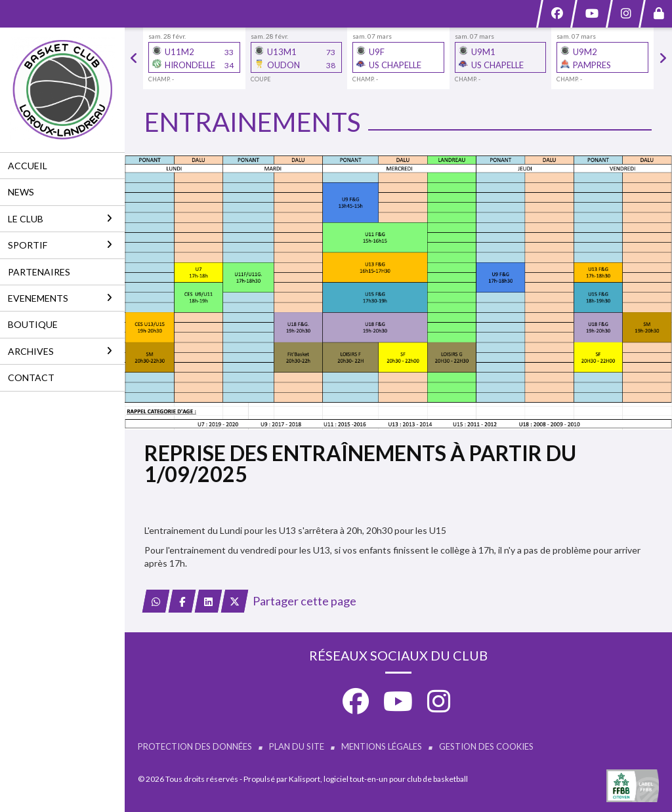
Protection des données (195, 746)
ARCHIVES (60, 351)
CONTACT (31, 377)
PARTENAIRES (39, 272)
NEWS (21, 192)
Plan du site (297, 746)
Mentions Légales (382, 746)
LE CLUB (60, 219)
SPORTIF (60, 245)
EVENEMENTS (60, 298)
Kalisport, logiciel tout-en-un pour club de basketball (378, 779)
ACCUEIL (28, 166)
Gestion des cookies (486, 746)
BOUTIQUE (33, 324)
